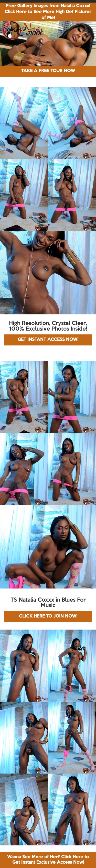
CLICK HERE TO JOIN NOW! (48, 616)
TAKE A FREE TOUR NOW (48, 71)
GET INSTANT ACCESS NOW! (48, 340)
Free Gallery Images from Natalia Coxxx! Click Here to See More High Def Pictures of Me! (48, 12)
